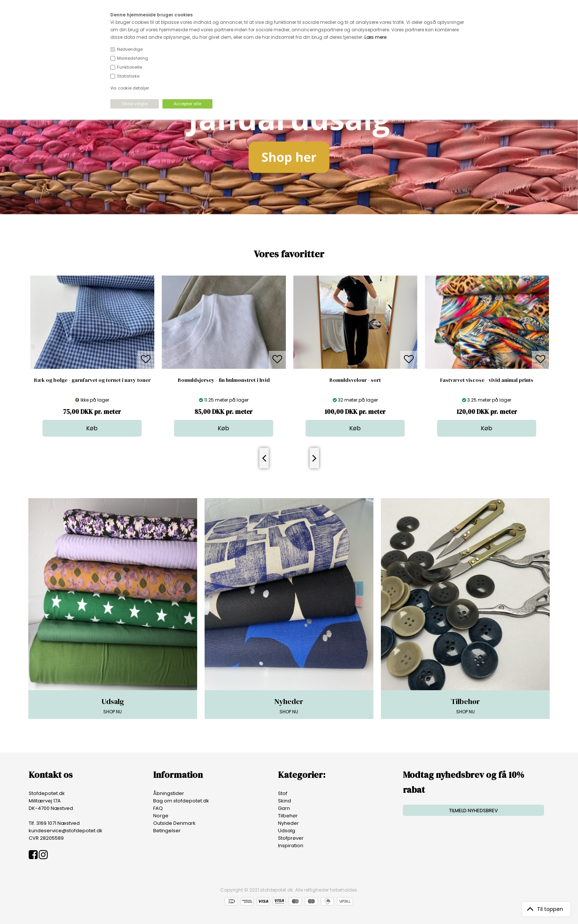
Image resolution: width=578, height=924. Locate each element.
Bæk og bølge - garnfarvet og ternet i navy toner (92, 380)
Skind (285, 801)
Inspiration (291, 846)
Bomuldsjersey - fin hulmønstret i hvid (224, 380)
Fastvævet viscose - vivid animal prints (487, 380)
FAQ (158, 808)
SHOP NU (113, 705)
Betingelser (167, 831)
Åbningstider (169, 793)
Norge (161, 816)
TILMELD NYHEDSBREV (473, 810)
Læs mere (375, 37)
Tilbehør (288, 816)
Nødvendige (130, 49)
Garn (284, 808)
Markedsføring (132, 58)
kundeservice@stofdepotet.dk (66, 831)
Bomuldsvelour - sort (355, 380)
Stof (283, 793)
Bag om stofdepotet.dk (181, 801)
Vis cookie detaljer (130, 88)
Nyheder (288, 823)
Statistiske (128, 76)
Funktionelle (130, 67)
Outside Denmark (174, 823)
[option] (92, 356)
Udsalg (287, 831)
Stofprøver (291, 838)
